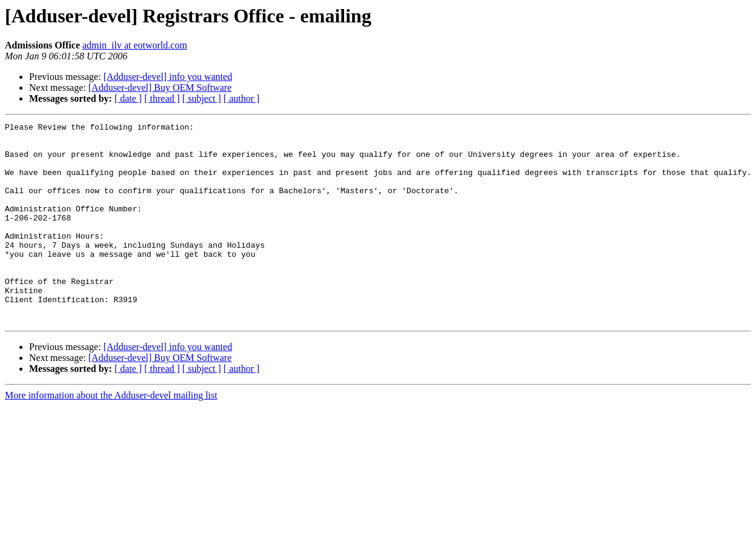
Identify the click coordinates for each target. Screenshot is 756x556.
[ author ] (242, 98)
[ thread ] (162, 98)
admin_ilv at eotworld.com (135, 45)
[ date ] (128, 98)
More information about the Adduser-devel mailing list (111, 435)
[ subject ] (202, 98)
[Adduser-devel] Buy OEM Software (160, 88)
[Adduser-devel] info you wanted (168, 77)
